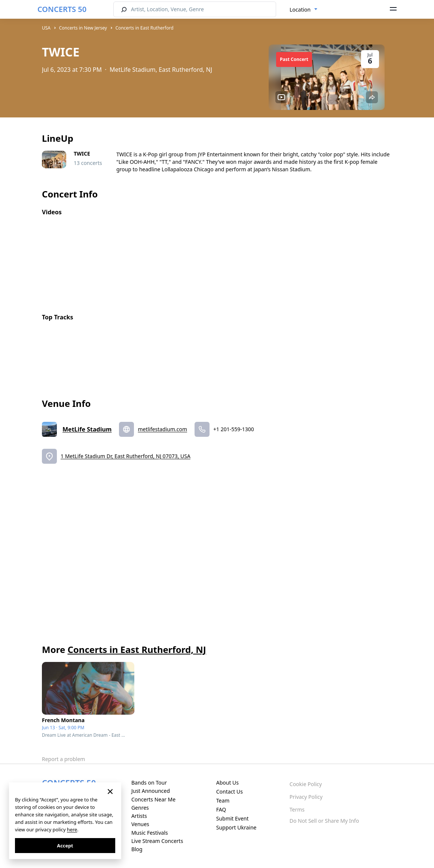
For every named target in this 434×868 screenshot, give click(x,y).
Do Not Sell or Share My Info (324, 821)
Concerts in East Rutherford (145, 28)
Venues (140, 824)
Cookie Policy (306, 784)
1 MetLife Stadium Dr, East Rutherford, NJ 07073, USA (126, 456)
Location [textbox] (300, 10)
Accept (65, 846)
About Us (227, 783)
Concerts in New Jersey (83, 28)
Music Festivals (150, 833)
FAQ (221, 809)
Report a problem (63, 759)
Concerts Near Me (153, 799)
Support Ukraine (236, 827)
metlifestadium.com (162, 429)
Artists (139, 816)
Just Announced (151, 791)
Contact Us (230, 792)
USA (46, 28)
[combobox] (304, 10)
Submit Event (233, 818)
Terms (297, 809)
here (72, 829)
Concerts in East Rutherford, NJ (137, 649)
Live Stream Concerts (157, 841)
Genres (140, 808)
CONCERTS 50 (62, 9)
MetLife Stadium (87, 429)
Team (223, 800)
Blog (137, 849)
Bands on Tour (149, 783)
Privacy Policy (306, 797)
